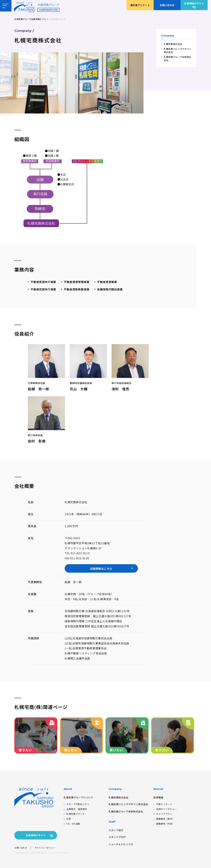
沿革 (69, 819)
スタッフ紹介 (116, 830)
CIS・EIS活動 (73, 824)
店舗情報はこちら (90, 569)
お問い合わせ (167, 5)
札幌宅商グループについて (78, 797)
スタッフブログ (117, 837)
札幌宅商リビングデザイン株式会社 (178, 50)
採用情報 (158, 797)
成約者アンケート (140, 5)
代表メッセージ (164, 804)
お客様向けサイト (194, 3)
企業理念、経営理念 (77, 809)
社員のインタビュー (167, 809)
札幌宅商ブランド (76, 814)
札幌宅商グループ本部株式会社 (177, 59)
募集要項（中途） (165, 824)
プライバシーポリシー (45, 848)
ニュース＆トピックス (121, 844)
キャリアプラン (164, 814)
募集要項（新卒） (165, 819)
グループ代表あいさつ (78, 804)
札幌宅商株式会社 (173, 44)
